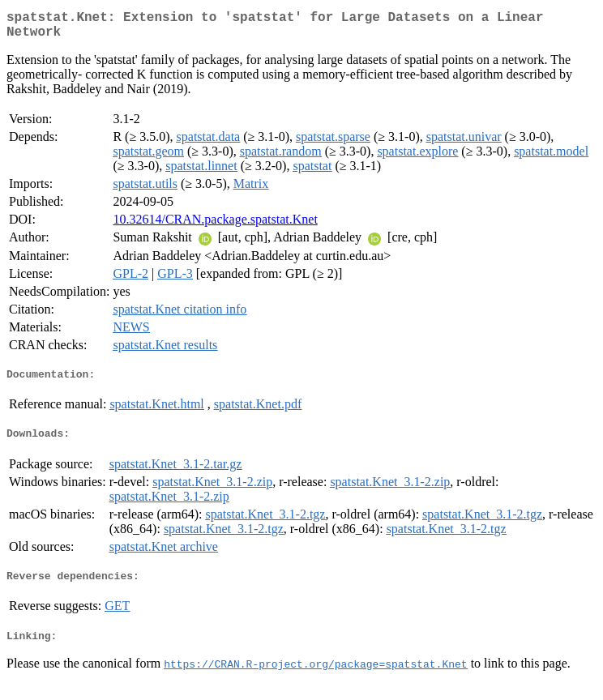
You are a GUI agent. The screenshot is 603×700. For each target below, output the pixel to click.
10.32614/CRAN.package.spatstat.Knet (215, 226)
